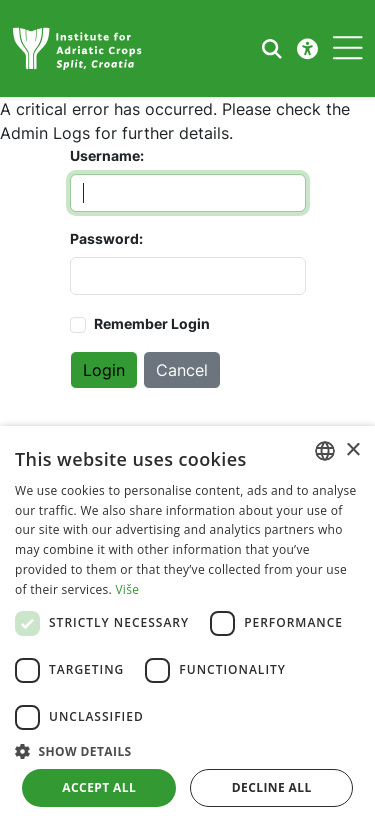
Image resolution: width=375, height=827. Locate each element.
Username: (98, 155)
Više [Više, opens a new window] (127, 589)
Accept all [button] (99, 787)
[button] (187, 751)
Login (104, 370)
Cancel (182, 370)
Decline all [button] (272, 787)
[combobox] (325, 451)
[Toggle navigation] (348, 49)
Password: (98, 238)
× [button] (352, 450)
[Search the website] (272, 49)
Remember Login (152, 323)
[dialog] (187, 626)
